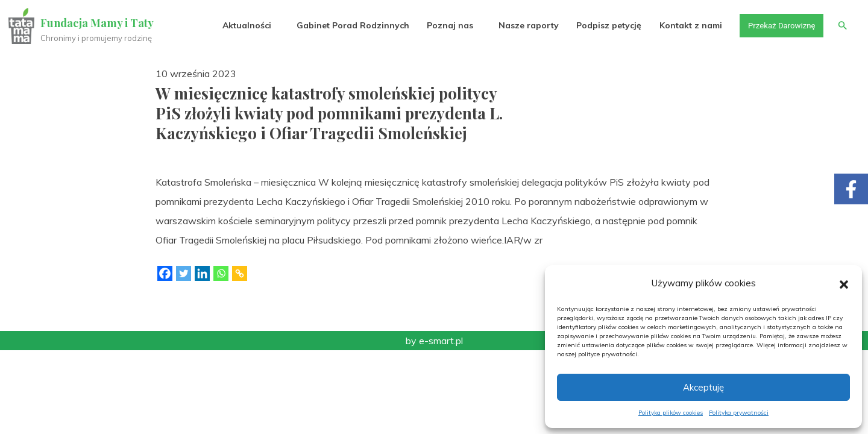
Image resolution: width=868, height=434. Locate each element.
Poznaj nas (445, 25)
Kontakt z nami (685, 25)
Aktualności (241, 25)
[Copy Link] (240, 273)
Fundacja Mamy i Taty (98, 23)
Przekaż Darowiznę (778, 25)
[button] (844, 283)
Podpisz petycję (603, 25)
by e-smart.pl (434, 341)
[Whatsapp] (221, 273)
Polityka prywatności (739, 413)
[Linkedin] (202, 273)
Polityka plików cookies (671, 413)
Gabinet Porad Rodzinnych (348, 25)
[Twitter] (184, 273)
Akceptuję (703, 387)
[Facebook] (165, 273)
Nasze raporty (523, 25)
